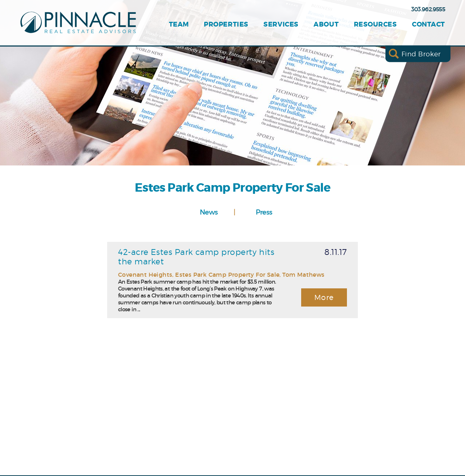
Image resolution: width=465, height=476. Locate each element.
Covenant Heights (145, 275)
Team (179, 25)
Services (281, 25)
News (209, 212)
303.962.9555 (428, 9)
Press (264, 212)
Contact (428, 25)
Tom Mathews (303, 275)
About (326, 25)
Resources (375, 25)
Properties (226, 25)
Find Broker (421, 54)
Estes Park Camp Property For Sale (227, 275)
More (324, 297)
